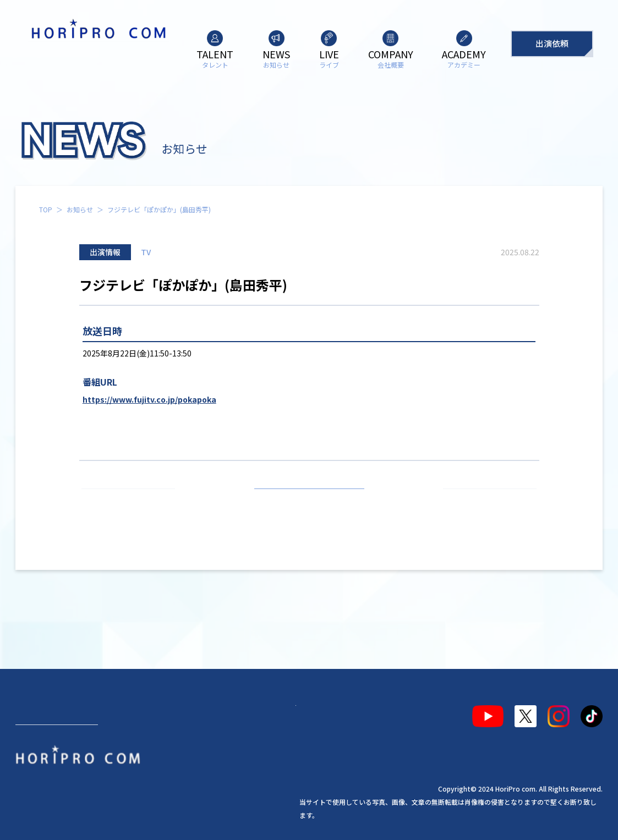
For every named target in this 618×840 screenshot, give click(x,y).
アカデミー (272, 712)
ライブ (155, 712)
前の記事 (133, 502)
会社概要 (209, 712)
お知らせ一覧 (309, 502)
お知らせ (80, 209)
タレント (42, 712)
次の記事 (485, 502)
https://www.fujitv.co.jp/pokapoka (149, 399)
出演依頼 (552, 43)
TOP (46, 209)
